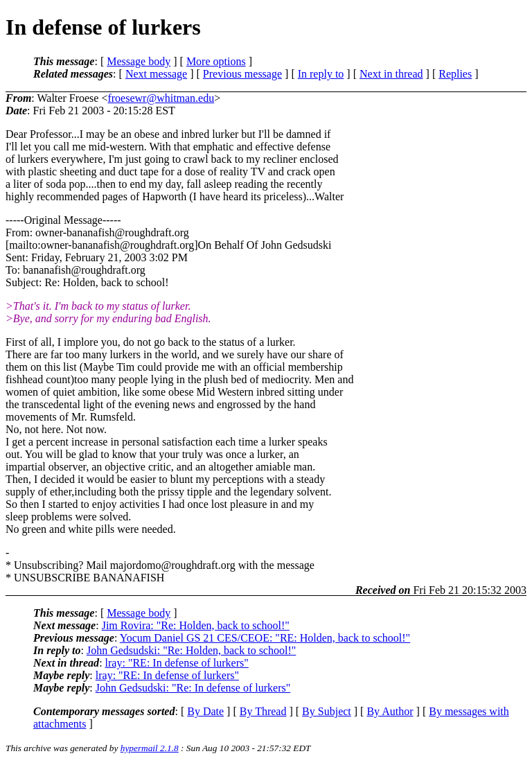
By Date (205, 711)
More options (216, 61)
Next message (156, 74)
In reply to (321, 74)
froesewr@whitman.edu (161, 98)
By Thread (263, 711)
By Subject (327, 711)
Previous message (242, 74)
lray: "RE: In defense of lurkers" (177, 663)
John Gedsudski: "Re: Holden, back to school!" (191, 650)
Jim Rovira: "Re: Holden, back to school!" (196, 625)
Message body (139, 61)
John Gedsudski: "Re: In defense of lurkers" (193, 688)
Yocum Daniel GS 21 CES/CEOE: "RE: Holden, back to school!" (265, 638)
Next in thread (391, 74)
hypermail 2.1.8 (150, 748)
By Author (390, 711)
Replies (455, 74)
